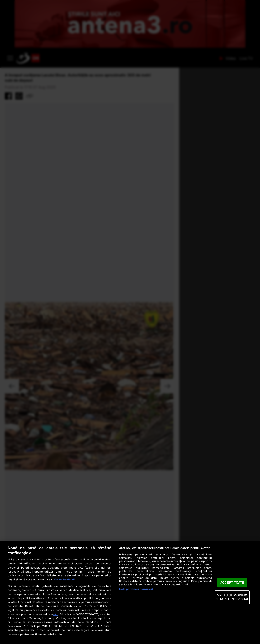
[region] (130, 592)
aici (56, 614)
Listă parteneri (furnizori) (136, 589)
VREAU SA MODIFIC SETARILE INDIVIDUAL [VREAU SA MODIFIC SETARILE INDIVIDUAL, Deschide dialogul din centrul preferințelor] (232, 597)
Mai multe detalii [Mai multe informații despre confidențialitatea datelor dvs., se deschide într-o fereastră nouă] (65, 579)
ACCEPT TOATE (232, 582)
